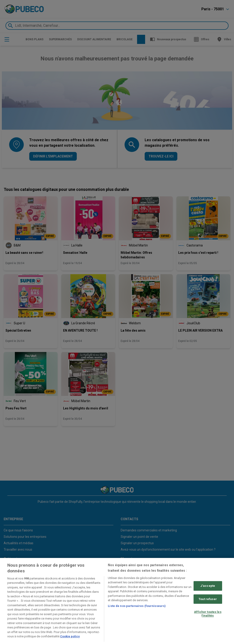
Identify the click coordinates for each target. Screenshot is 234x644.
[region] (117, 601)
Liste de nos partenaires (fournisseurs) (137, 606)
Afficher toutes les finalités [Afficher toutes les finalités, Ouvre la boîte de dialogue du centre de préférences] (208, 614)
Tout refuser (208, 599)
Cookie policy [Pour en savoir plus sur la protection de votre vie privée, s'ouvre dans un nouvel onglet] (70, 636)
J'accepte (208, 586)
